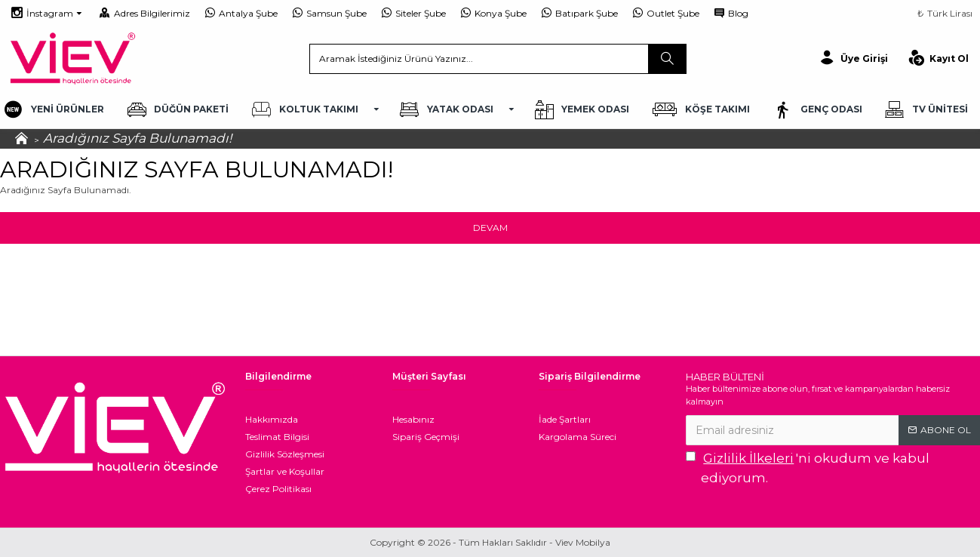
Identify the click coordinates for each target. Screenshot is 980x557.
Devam (490, 228)
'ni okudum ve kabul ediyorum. (808, 467)
